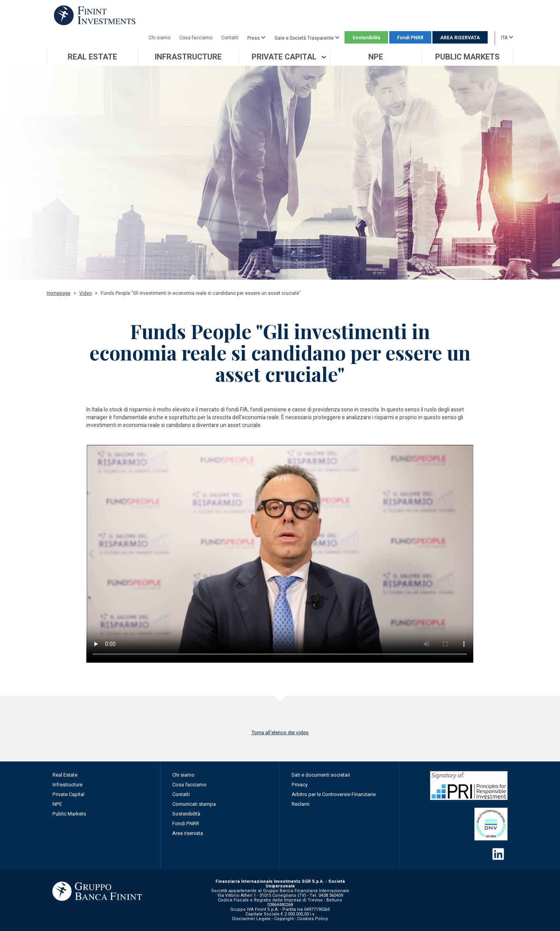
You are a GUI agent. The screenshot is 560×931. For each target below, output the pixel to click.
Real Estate (65, 775)
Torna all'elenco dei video (280, 732)
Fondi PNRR (410, 38)
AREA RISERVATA (460, 38)
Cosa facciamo (196, 38)
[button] (284, 58)
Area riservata (188, 833)
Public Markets (69, 814)
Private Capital (68, 794)
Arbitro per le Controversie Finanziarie (334, 794)
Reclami (301, 804)
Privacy (300, 785)
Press (256, 38)
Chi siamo (159, 38)
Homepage (59, 293)
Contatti (230, 38)
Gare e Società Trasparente (307, 38)
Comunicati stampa (194, 804)
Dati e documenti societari (321, 775)
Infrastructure (67, 785)
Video (86, 293)
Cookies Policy (312, 919)
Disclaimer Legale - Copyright (263, 919)
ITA (507, 37)
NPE (57, 804)
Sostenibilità (366, 38)
